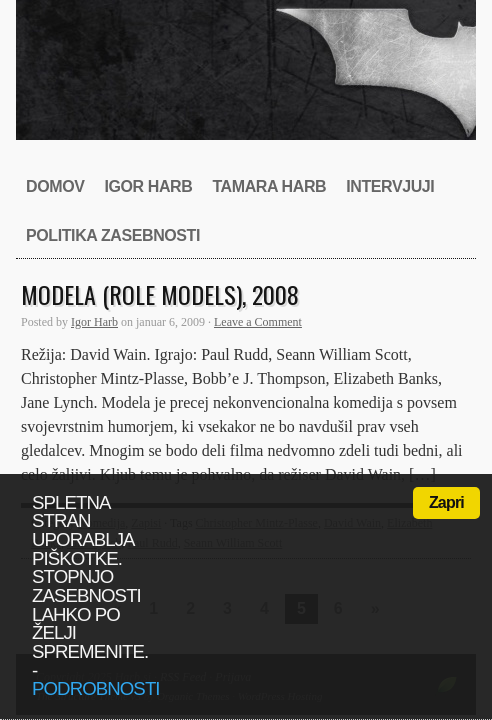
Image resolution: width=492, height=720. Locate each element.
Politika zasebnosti (113, 235)
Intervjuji (390, 186)
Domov (55, 186)
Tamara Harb (269, 186)
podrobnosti (96, 688)
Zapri (446, 502)
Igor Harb (148, 186)
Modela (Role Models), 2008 (160, 294)
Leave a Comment (258, 322)
